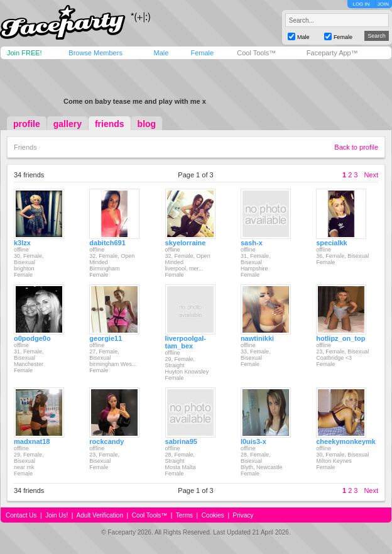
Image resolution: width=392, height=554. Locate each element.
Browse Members (95, 53)
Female (202, 53)
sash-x (252, 243)
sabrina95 (181, 441)
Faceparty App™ (332, 53)
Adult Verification (100, 515)
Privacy (243, 515)
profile (27, 124)
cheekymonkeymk (346, 441)
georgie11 (106, 338)
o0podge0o (32, 338)
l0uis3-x (253, 441)
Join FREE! (24, 53)
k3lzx (22, 243)
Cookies (213, 515)
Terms (184, 515)
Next (371, 175)
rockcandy (106, 441)
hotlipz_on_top (340, 338)
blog (147, 124)
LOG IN (361, 4)
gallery (68, 124)
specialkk (332, 243)
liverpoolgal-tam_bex (186, 342)
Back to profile (356, 147)
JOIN (383, 4)
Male (161, 53)
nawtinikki (257, 338)
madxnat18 (32, 441)
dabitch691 (107, 243)
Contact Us (21, 515)
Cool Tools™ (256, 53)
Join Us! (57, 515)
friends (110, 124)
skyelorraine (186, 243)
